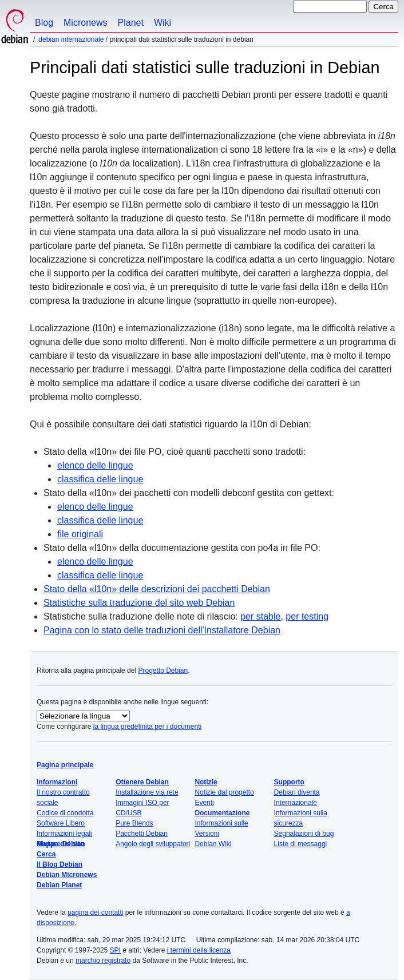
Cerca (46, 854)
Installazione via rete (147, 792)
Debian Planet (59, 885)
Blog (44, 23)
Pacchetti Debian (142, 834)
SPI (115, 950)
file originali (80, 534)
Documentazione (222, 813)
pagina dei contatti (95, 912)
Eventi (204, 803)
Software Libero (61, 823)
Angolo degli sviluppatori (153, 844)
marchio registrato (103, 961)
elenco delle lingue (95, 465)
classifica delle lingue (100, 479)
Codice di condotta (65, 813)
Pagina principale (65, 765)
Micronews (85, 23)
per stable (260, 616)
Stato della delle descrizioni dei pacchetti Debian (157, 589)
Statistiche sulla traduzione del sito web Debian (139, 603)
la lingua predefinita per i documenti (147, 727)
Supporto (289, 782)
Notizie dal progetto (224, 792)
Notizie (206, 782)
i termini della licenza (199, 950)
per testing (307, 616)
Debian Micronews (67, 875)
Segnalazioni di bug (304, 834)
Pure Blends (134, 823)
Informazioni (57, 782)
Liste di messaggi (301, 844)
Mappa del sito (60, 844)
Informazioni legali (64, 834)
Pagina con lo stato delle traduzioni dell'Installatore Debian (162, 630)
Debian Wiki (213, 844)
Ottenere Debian (142, 782)
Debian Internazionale (71, 39)
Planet (131, 23)
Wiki (163, 23)
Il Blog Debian (60, 864)
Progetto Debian (163, 670)
